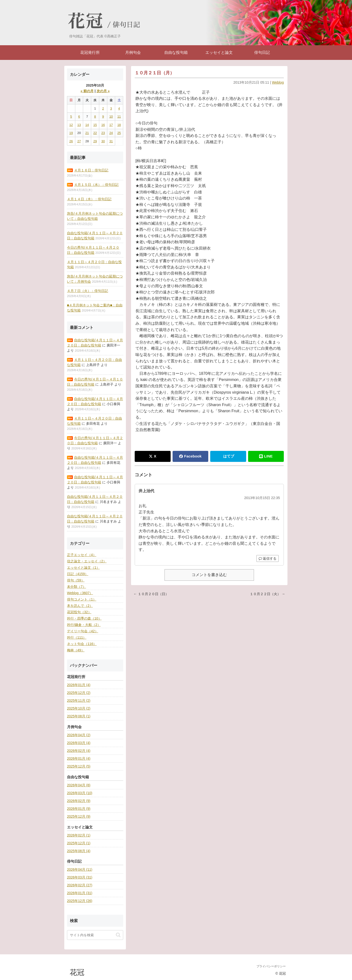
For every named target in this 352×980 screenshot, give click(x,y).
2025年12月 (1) (79, 843)
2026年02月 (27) (80, 885)
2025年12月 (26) (80, 901)
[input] (95, 935)
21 (87, 133)
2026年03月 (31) (80, 877)
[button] (118, 935)
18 (119, 125)
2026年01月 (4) (79, 685)
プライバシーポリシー (271, 966)
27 (79, 141)
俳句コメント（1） (82, 599)
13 (79, 125)
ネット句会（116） (82, 644)
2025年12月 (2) (79, 693)
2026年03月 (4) (79, 743)
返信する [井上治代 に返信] (268, 558)
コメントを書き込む (209, 575)
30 (103, 141)
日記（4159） (78, 574)
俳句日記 (126, 25)
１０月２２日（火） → (267, 594)
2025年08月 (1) (79, 716)
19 (71, 133)
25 (119, 133)
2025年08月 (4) (79, 851)
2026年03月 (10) (80, 793)
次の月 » (103, 91)
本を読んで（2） (80, 606)
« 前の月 (87, 91)
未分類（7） (77, 587)
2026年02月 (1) (79, 835)
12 (71, 125)
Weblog (278, 82)
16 (103, 125)
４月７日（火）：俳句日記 (88, 291)
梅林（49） (76, 650)
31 (111, 141)
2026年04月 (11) (80, 869)
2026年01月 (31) (80, 893)
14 (87, 125)
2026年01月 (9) (79, 809)
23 (103, 133)
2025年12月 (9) (79, 816)
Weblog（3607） (80, 593)
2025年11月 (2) (79, 701)
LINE (266, 456)
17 (111, 125)
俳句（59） (76, 580)
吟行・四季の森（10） (84, 618)
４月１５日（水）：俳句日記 (96, 185)
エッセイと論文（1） (83, 568)
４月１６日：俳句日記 (91, 170)
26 (71, 141)
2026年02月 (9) (79, 801)
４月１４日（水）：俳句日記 (89, 199)
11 (119, 117)
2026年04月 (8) (79, 785)
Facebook (190, 456)
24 (111, 133)
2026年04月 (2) (79, 735)
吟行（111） (77, 637)
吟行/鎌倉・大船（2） (84, 625)
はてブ (229, 456)
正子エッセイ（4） (82, 555)
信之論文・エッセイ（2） (87, 561)
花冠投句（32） (79, 612)
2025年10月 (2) (79, 708)
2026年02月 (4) (79, 751)
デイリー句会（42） (83, 631)
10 (111, 117)
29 (95, 141)
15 (95, 125)
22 (95, 133)
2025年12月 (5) (79, 766)
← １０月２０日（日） (151, 594)
